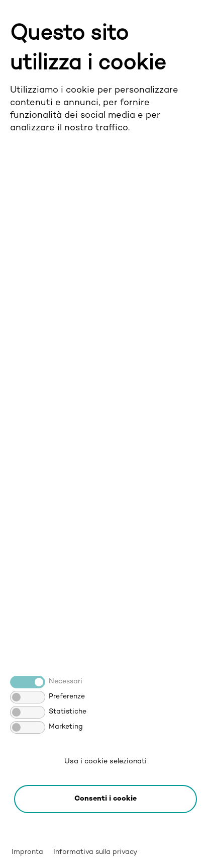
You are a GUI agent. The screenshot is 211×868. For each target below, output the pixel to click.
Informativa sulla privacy (95, 852)
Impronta (27, 852)
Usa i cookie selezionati (105, 762)
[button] (105, 799)
